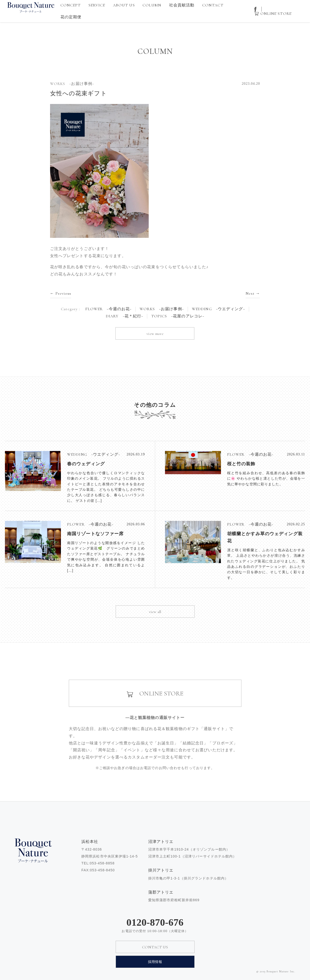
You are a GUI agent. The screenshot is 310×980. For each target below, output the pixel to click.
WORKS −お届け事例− (162, 309)
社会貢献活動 (182, 5)
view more (155, 334)
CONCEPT (71, 5)
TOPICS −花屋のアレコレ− (178, 316)
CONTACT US (155, 947)
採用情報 (155, 962)
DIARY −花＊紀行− (124, 316)
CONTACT (213, 5)
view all (155, 612)
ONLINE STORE (276, 14)
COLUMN (152, 5)
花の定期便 (71, 17)
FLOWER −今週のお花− (109, 309)
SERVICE (97, 5)
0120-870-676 (155, 922)
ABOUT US (124, 5)
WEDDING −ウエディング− (218, 309)
